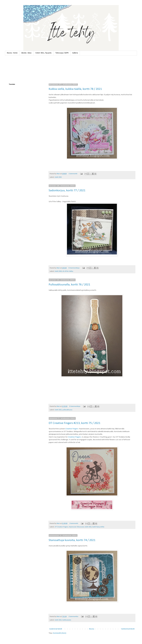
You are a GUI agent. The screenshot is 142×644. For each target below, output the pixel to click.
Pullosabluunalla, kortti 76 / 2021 (69, 285)
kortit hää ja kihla (98, 527)
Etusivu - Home (12, 53)
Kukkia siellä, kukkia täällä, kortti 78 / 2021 (75, 89)
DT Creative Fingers (61, 527)
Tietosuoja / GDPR (62, 53)
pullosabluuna (67, 410)
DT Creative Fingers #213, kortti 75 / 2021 (74, 423)
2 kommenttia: (74, 617)
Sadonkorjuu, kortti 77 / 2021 (67, 191)
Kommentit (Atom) (60, 633)
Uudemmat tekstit (56, 629)
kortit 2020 (58, 271)
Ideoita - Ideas (26, 53)
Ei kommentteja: (74, 268)
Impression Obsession (76, 527)
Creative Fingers (72, 429)
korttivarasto (67, 620)
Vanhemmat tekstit (128, 629)
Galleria (75, 53)
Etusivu (92, 629)
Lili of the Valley (68, 271)
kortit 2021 (58, 177)
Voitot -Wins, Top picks (43, 53)
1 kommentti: (73, 174)
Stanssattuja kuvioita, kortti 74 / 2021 (72, 540)
